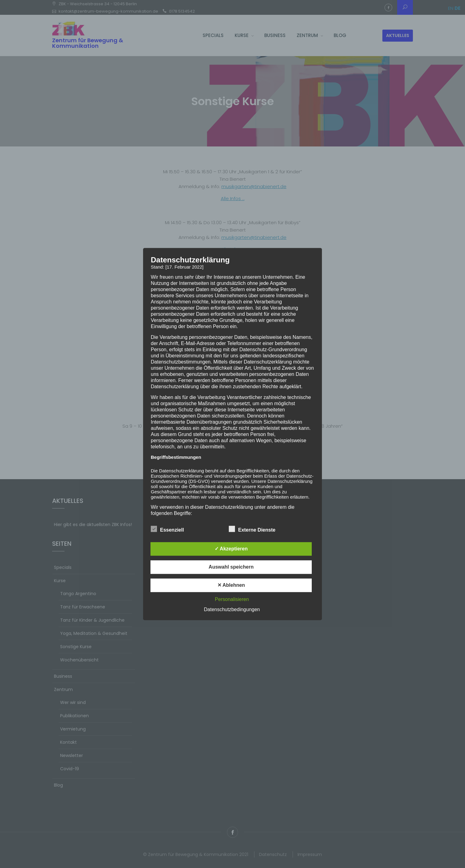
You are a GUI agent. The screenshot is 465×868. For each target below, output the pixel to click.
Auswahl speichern (231, 567)
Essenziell (167, 529)
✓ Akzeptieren (231, 549)
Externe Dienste (252, 529)
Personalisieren (232, 599)
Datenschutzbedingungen (232, 609)
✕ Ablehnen (231, 585)
